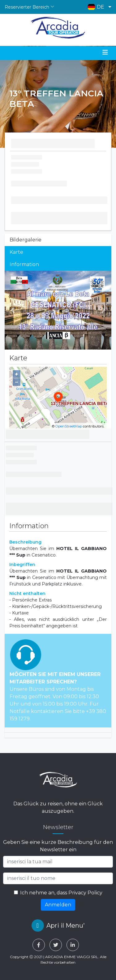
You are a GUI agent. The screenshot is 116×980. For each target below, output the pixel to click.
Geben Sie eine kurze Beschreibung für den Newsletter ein (58, 846)
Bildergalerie (26, 240)
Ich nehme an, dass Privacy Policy (61, 893)
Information (24, 264)
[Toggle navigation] (105, 52)
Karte (16, 252)
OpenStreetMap (69, 426)
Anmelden (58, 905)
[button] (98, 7)
